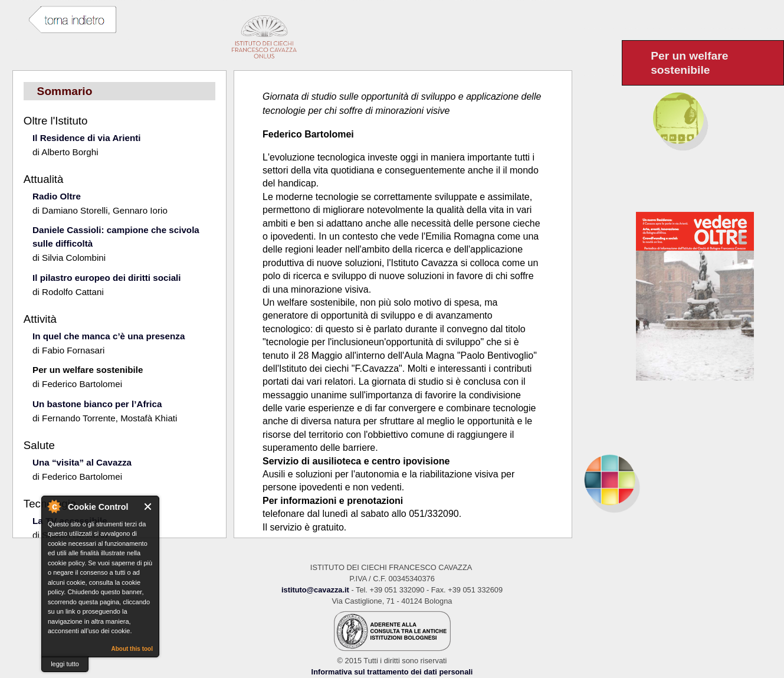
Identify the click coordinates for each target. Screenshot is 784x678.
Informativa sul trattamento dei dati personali (392, 672)
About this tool (132, 649)
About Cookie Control (54, 506)
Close (148, 507)
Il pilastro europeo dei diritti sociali (106, 278)
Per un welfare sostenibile (88, 370)
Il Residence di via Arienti (86, 138)
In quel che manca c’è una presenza (109, 336)
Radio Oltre (57, 196)
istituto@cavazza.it (315, 590)
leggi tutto (65, 664)
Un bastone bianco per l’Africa (97, 404)
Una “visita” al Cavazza (82, 462)
